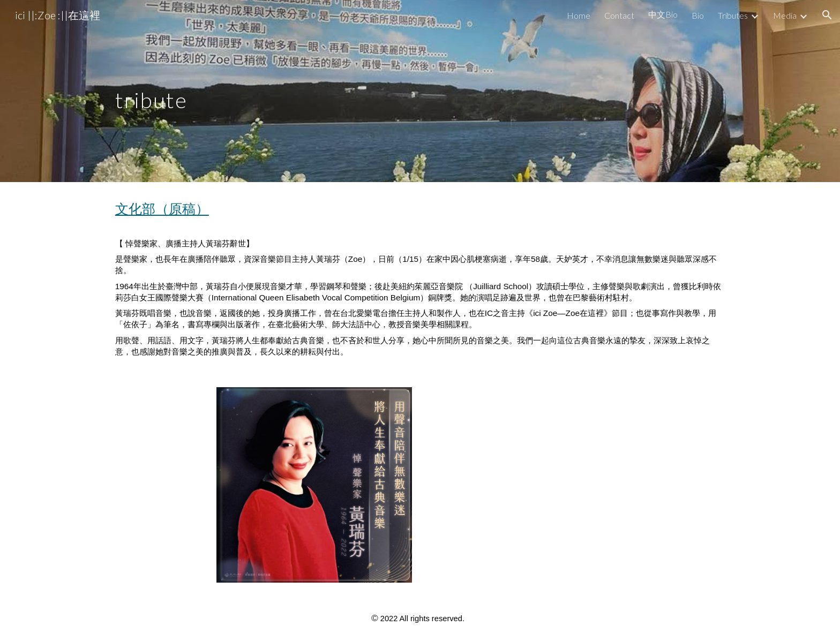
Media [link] (785, 15)
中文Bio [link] (663, 14)
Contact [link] (619, 15)
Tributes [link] (733, 15)
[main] (182, 91)
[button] (827, 15)
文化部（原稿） (162, 208)
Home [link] (579, 15)
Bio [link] (698, 15)
